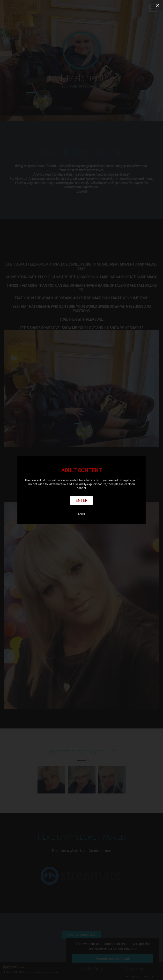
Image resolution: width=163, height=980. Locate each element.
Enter (82, 500)
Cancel (81, 514)
